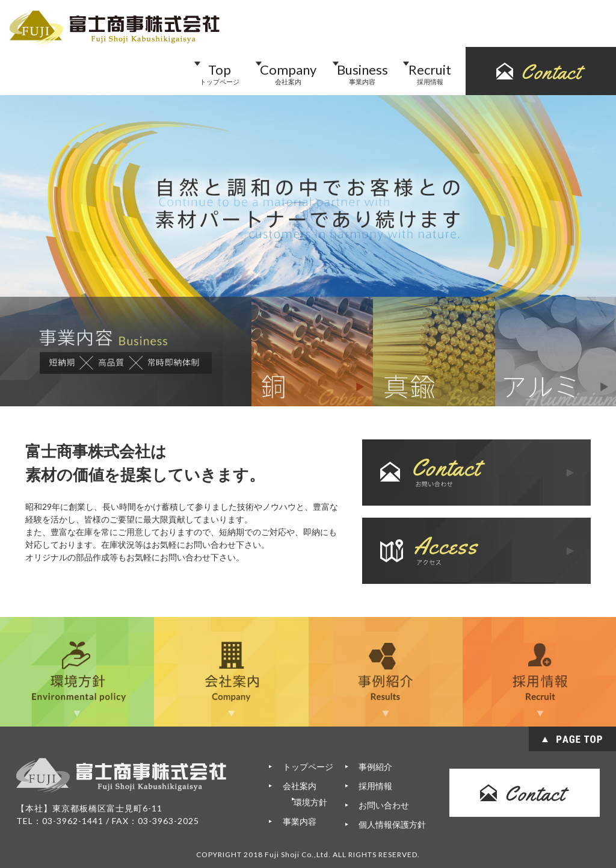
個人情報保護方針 (392, 824)
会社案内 (298, 786)
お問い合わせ (384, 805)
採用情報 (375, 786)
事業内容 (298, 821)
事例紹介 (375, 767)
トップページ (306, 767)
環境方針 (318, 802)
